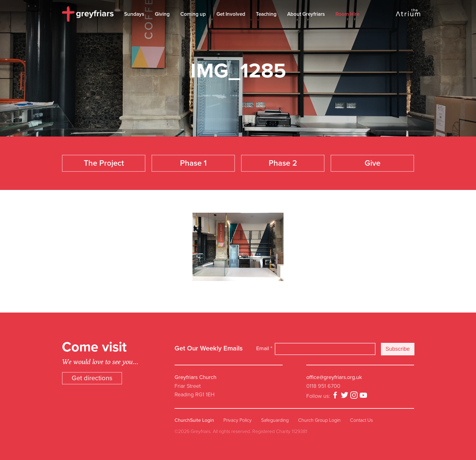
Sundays (134, 14)
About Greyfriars (306, 14)
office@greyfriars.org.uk (334, 377)
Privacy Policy (238, 420)
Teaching (266, 14)
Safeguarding (275, 420)
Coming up (193, 14)
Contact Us (361, 420)
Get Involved (231, 14)
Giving (162, 14)
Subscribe (398, 349)
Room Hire (347, 14)
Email (264, 348)
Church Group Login (319, 420)
